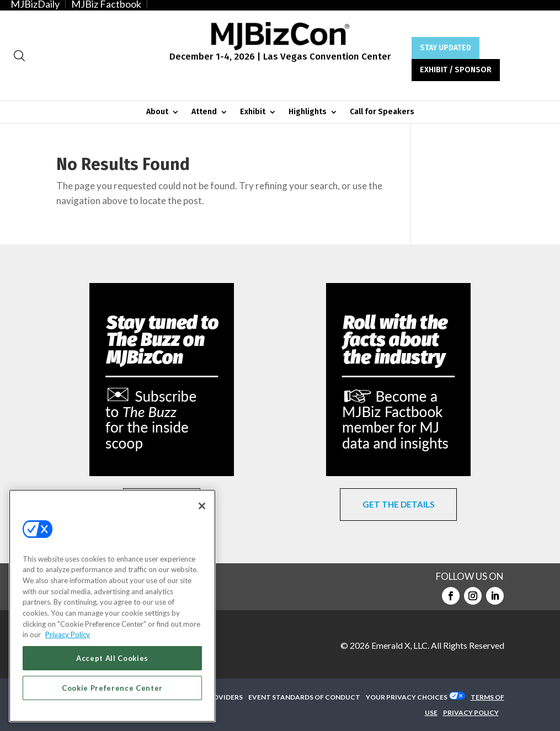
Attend (204, 112)
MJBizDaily (35, 4)
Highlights (308, 112)
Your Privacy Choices (407, 697)
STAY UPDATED (446, 48)
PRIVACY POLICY (471, 713)
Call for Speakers (382, 112)
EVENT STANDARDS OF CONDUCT (304, 697)
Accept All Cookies (112, 658)
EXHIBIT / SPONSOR (456, 70)
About (157, 112)
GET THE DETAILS (398, 504)
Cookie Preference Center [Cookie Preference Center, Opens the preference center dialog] (112, 688)
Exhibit (253, 112)
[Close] (202, 506)
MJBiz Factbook (106, 4)
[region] (112, 606)
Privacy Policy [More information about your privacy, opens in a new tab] (68, 634)
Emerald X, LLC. (400, 645)
